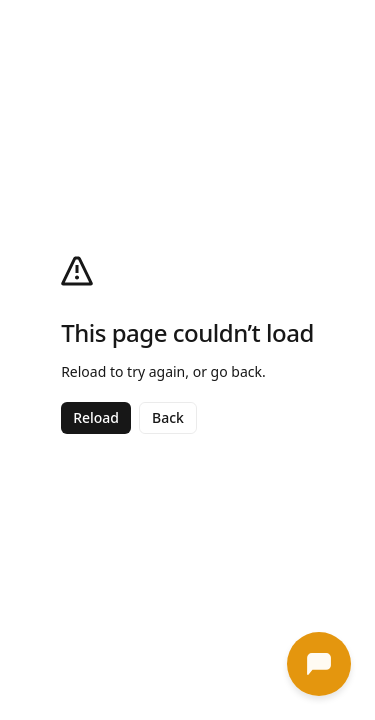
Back (168, 417)
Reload (96, 417)
